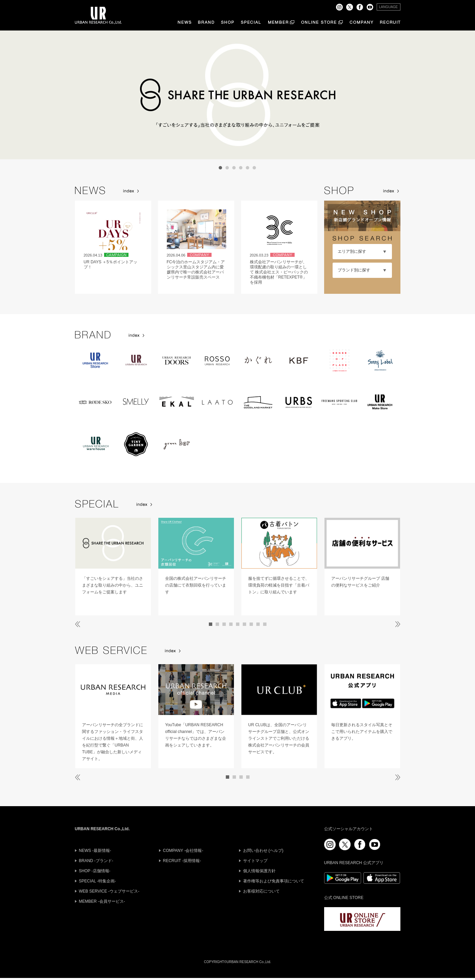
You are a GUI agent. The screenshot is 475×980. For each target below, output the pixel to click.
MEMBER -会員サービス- (102, 901)
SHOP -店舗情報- (95, 871)
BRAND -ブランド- (96, 861)
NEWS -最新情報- (95, 851)
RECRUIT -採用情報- (182, 861)
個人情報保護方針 (259, 871)
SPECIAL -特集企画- (98, 881)
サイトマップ (255, 861)
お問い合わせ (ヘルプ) (263, 851)
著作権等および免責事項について (274, 881)
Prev (92, 95)
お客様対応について (261, 891)
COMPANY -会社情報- (183, 851)
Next (383, 95)
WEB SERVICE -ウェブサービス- (109, 891)
